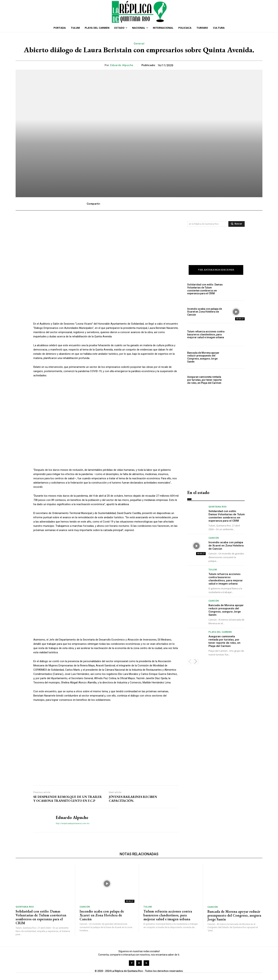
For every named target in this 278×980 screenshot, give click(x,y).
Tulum (213, 570)
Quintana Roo (218, 507)
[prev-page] (190, 662)
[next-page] (196, 662)
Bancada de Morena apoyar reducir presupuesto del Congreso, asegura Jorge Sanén (203, 357)
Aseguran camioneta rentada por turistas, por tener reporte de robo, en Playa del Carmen (204, 380)
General (139, 44)
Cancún (214, 538)
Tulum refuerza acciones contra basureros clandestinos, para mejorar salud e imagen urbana (206, 335)
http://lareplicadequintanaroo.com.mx (72, 823)
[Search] (237, 224)
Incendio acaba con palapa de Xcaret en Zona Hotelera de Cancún (205, 312)
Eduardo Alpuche (122, 65)
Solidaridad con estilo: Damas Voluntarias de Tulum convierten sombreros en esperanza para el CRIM (205, 289)
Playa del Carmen (220, 632)
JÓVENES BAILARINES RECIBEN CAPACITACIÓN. (133, 799)
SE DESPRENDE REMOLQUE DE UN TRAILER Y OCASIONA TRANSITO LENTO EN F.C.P (68, 799)
